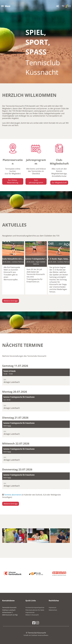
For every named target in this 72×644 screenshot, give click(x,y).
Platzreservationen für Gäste (35, 610)
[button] (36, 377)
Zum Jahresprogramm (36, 181)
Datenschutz (53, 610)
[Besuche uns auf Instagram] (37, 623)
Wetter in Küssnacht (32, 615)
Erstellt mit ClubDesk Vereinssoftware (36, 635)
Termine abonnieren (13, 495)
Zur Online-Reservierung (13, 181)
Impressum (52, 607)
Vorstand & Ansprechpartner (35, 607)
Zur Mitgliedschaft (59, 183)
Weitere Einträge (11, 301)
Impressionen (30, 612)
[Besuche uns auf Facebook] (34, 623)
